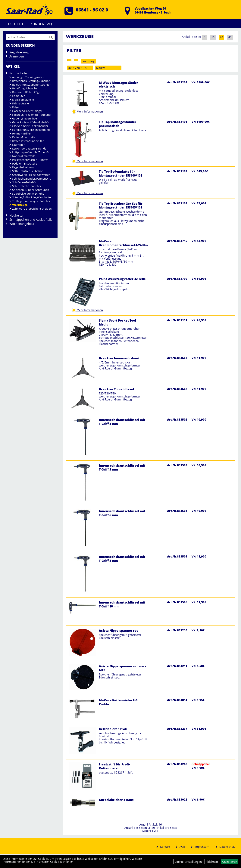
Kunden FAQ (41, 24)
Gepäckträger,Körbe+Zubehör (31, 122)
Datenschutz (227, 847)
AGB (182, 847)
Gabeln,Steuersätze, (25, 118)
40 (230, 37)
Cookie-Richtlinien (62, 862)
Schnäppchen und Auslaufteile (31, 220)
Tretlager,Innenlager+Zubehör (31, 201)
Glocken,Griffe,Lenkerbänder (30, 126)
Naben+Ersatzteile (24, 156)
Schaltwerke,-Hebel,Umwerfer (31, 175)
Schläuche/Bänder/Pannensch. (32, 179)
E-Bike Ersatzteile (23, 100)
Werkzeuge (20, 205)
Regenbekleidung (23, 167)
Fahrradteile (18, 73)
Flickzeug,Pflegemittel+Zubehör (32, 115)
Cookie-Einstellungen (188, 862)
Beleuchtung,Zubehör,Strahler (31, 85)
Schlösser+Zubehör (24, 182)
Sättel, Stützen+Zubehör (27, 171)
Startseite (15, 24)
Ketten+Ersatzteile (24, 137)
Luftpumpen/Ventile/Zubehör (31, 152)
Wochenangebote (22, 224)
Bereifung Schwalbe (25, 88)
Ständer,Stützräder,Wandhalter (32, 197)
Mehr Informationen (89, 111)
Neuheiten (17, 215)
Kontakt (165, 847)
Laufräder (18, 145)
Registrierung (19, 52)
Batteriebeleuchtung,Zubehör (31, 81)
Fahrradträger (21, 103)
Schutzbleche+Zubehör (27, 186)
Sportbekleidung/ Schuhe (28, 194)
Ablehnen (212, 862)
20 (221, 37)
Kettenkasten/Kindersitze (28, 141)
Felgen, (17, 107)
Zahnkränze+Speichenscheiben (32, 209)
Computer (19, 96)
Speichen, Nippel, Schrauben (31, 190)
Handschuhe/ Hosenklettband (31, 130)
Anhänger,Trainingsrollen (28, 77)
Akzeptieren (229, 862)
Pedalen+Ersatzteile (25, 164)
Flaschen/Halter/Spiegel (27, 111)
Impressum (202, 847)
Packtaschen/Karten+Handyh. (31, 160)
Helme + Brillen (22, 133)
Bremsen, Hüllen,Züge (26, 92)
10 (213, 37)
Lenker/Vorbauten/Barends (29, 148)
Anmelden (17, 56)
